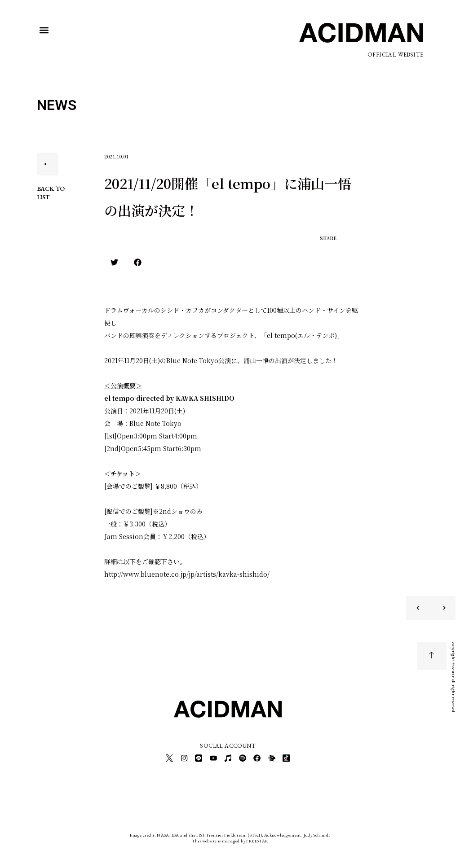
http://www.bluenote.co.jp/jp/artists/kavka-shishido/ (187, 574)
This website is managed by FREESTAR (230, 839)
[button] (44, 30)
